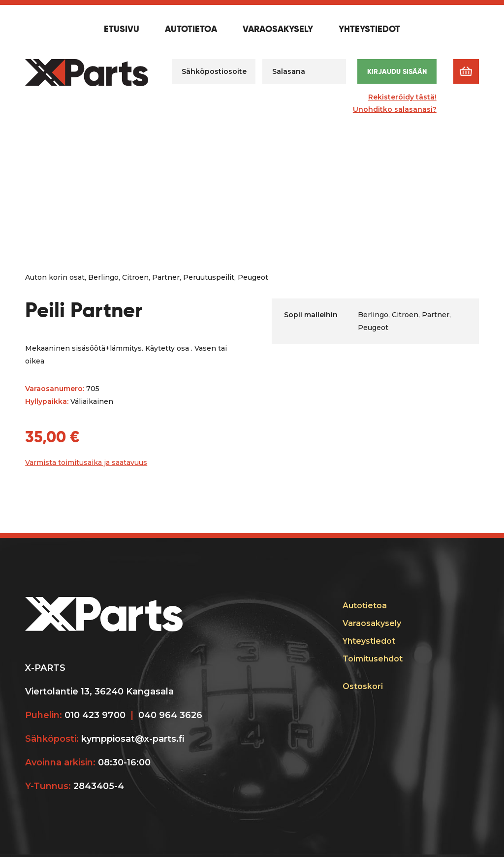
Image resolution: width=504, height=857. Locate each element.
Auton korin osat (55, 277)
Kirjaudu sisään (397, 71)
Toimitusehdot (373, 659)
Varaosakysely (278, 30)
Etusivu (122, 30)
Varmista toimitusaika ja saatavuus (86, 462)
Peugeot (253, 277)
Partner (166, 277)
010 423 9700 (95, 715)
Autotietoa (191, 30)
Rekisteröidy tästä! (402, 97)
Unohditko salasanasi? (395, 109)
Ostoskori (363, 686)
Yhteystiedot (369, 30)
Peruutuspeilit (209, 277)
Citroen (135, 277)
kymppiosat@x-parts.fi (133, 739)
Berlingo (103, 277)
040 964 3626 (170, 715)
